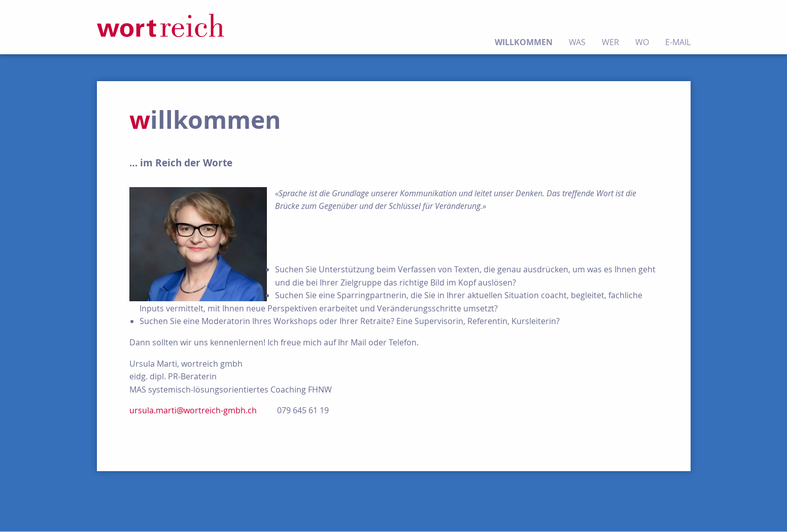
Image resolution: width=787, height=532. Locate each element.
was (577, 42)
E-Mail (678, 42)
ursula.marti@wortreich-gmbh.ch (193, 410)
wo (642, 42)
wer (610, 42)
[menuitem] (528, 27)
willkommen (524, 42)
